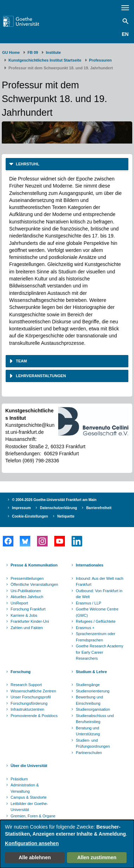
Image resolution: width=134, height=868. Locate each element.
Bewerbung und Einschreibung (89, 700)
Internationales (90, 565)
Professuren (100, 60)
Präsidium (19, 779)
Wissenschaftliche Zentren (33, 691)
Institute (53, 52)
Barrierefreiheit (99, 508)
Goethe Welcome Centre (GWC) (97, 612)
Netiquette (66, 516)
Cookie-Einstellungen (30, 516)
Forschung (21, 672)
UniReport (19, 603)
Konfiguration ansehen (32, 843)
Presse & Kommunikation (34, 565)
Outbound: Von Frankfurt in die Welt (99, 594)
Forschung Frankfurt (28, 609)
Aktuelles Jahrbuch (27, 597)
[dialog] (67, 844)
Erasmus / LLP (89, 603)
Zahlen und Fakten (27, 628)
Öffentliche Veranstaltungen (34, 584)
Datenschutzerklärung (58, 508)
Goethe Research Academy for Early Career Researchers (100, 652)
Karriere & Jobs (24, 615)
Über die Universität (29, 766)
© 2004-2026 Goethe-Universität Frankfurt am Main (54, 500)
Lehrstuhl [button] (27, 164)
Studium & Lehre (91, 672)
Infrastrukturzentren (27, 709)
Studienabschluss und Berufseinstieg (95, 719)
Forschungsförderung (29, 703)
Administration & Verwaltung (25, 788)
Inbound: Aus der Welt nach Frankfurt (100, 582)
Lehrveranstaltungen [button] (40, 376)
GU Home (11, 52)
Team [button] (21, 361)
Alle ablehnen (35, 857)
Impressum (21, 508)
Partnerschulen (89, 753)
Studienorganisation (93, 709)
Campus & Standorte (29, 797)
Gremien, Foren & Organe (33, 816)
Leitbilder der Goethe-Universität (29, 807)
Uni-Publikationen (26, 591)
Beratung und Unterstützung (88, 731)
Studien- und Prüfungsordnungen (93, 743)
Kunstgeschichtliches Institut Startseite (45, 60)
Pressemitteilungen (27, 578)
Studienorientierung (93, 691)
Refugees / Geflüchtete (96, 621)
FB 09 (33, 52)
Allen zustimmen (97, 857)
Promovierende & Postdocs (34, 716)
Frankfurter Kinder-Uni (30, 621)
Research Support (26, 685)
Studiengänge (88, 685)
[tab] (67, 164)
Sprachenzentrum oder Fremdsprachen (96, 637)
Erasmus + (85, 628)
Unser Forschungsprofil (31, 697)
